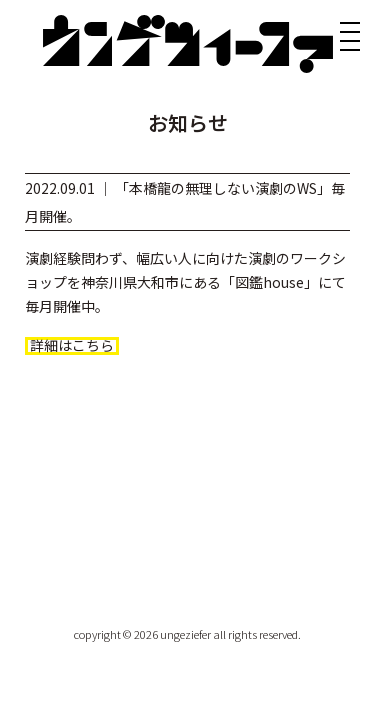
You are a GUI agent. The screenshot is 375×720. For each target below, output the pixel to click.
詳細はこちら (72, 345)
